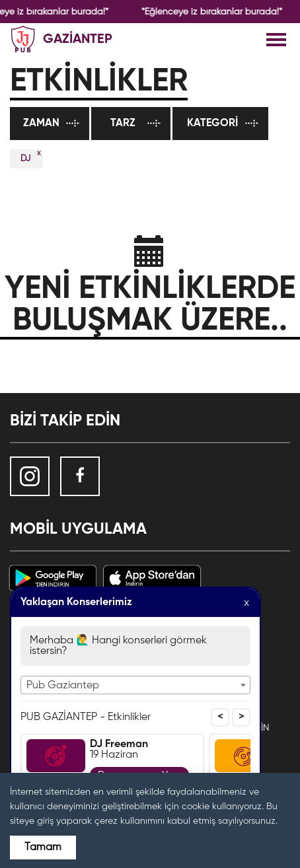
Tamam (43, 848)
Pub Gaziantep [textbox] (63, 686)
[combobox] (135, 685)
